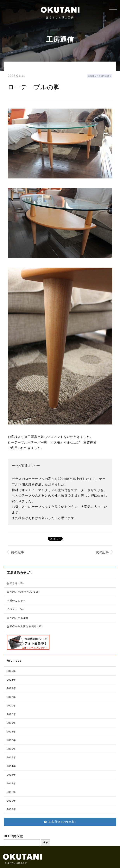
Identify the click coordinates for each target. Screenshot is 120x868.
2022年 (11, 697)
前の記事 (18, 552)
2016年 (11, 749)
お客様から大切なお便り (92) (25, 626)
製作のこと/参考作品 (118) (23, 592)
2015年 (11, 757)
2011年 (11, 792)
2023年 (11, 688)
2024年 (11, 680)
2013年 (11, 775)
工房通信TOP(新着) (60, 822)
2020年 (11, 714)
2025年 (11, 671)
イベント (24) (15, 609)
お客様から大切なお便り (100, 76)
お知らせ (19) (15, 583)
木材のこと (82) (17, 601)
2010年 (11, 801)
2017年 (11, 740)
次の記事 (102, 552)
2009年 (11, 809)
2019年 (11, 723)
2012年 (11, 783)
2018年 (11, 732)
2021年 (11, 706)
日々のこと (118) (17, 618)
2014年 (11, 766)
